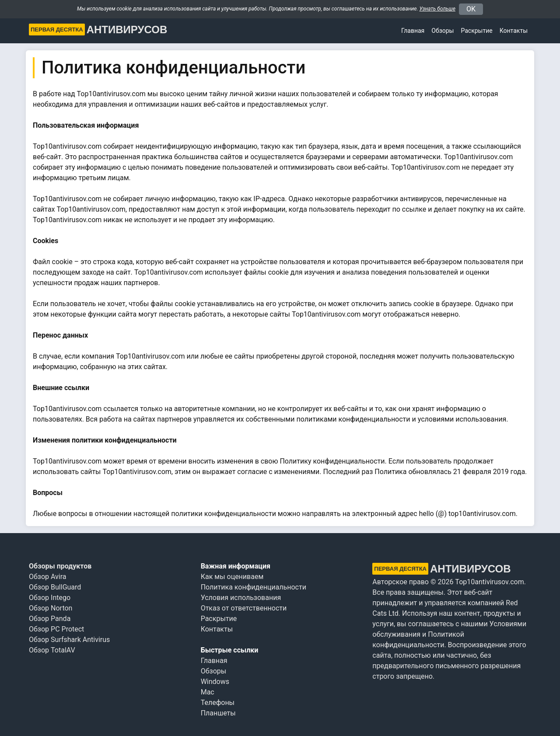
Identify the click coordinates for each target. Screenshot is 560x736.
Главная (413, 31)
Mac (208, 692)
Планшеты (218, 713)
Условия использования (241, 598)
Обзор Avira (48, 577)
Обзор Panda (50, 619)
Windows (215, 682)
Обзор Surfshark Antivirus (69, 640)
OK (471, 9)
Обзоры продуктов (60, 566)
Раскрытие (219, 619)
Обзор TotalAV (52, 650)
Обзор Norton (51, 608)
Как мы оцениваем (232, 577)
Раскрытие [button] (476, 31)
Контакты (514, 31)
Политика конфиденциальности (254, 587)
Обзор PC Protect (56, 629)
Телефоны (218, 703)
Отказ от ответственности (244, 608)
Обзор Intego (50, 598)
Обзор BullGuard (55, 587)
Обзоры (443, 31)
